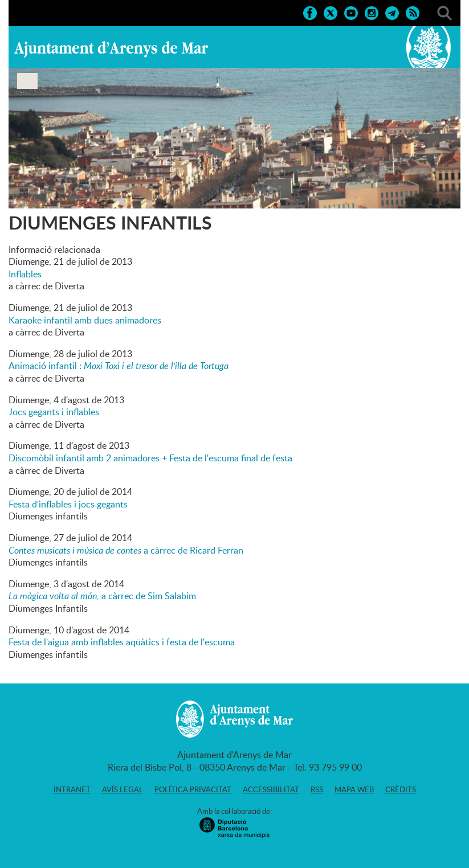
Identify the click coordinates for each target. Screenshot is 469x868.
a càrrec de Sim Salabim (102, 596)
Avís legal (123, 789)
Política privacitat (193, 789)
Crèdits (401, 789)
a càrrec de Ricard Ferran (126, 550)
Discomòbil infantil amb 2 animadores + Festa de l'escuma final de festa (150, 458)
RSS (317, 789)
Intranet (72, 789)
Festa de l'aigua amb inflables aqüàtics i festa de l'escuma (122, 642)
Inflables (25, 274)
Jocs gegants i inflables (54, 412)
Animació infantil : (119, 366)
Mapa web (354, 789)
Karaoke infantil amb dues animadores (85, 320)
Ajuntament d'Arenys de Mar (111, 49)
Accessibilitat (271, 789)
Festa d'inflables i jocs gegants (68, 504)
